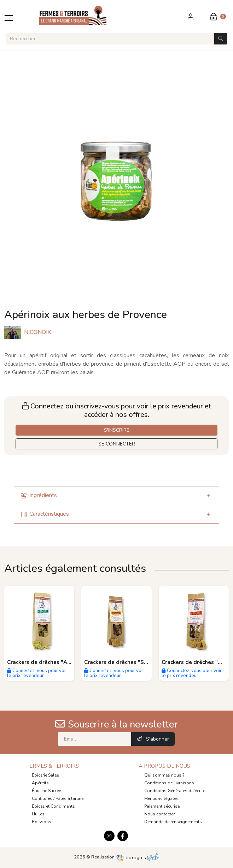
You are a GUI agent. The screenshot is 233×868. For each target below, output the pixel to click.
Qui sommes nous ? (164, 775)
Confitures (42, 798)
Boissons (42, 822)
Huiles (38, 814)
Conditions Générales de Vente (175, 791)
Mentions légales (161, 798)
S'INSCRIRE (117, 430)
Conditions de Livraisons (169, 783)
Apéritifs (40, 783)
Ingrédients (39, 495)
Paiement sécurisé (162, 806)
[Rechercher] (110, 39)
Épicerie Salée (45, 775)
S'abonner (153, 739)
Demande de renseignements (173, 822)
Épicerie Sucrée (46, 791)
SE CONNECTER (117, 444)
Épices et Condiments (53, 806)
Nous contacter (159, 814)
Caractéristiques (45, 514)
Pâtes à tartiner (70, 798)
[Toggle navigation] (9, 18)
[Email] (95, 739)
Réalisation (125, 857)
